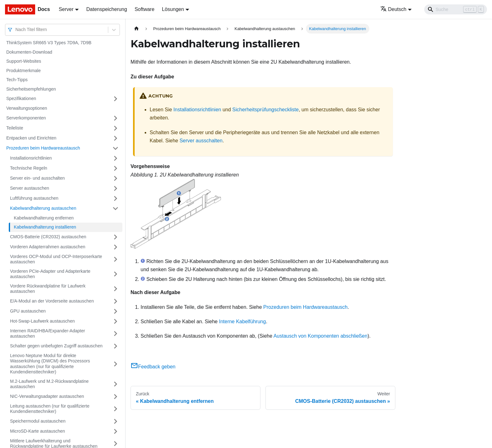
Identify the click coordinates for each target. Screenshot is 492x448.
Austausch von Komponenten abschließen (320, 336)
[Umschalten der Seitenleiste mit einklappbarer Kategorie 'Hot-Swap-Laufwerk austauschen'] (115, 321)
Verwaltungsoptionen (27, 108)
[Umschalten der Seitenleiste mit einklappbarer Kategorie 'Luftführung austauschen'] (115, 198)
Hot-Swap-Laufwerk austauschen (42, 321)
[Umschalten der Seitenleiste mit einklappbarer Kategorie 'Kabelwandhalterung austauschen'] (115, 208)
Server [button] (66, 9)
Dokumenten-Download (29, 52)
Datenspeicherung (107, 9)
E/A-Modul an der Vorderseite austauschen (52, 301)
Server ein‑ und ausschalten (37, 178)
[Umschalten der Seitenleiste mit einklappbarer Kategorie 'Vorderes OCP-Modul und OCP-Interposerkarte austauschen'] (115, 259)
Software (144, 9)
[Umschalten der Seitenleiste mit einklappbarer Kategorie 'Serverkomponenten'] (115, 118)
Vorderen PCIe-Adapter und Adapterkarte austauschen (50, 274)
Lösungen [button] (173, 9)
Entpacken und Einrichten (31, 138)
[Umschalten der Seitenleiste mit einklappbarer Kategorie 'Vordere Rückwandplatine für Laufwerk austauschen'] (115, 289)
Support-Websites (24, 61)
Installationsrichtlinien (31, 158)
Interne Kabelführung (242, 322)
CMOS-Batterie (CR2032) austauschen (48, 237)
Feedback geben (153, 367)
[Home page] (136, 29)
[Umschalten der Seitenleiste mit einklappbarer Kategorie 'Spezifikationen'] (115, 99)
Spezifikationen (21, 98)
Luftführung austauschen (34, 198)
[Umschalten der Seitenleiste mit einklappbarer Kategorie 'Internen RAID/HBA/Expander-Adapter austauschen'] (115, 334)
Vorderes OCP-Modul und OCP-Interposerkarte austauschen (56, 259)
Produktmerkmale (24, 71)
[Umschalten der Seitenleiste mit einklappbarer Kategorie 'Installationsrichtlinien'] (115, 158)
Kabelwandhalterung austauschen (43, 208)
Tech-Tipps (17, 80)
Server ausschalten (201, 141)
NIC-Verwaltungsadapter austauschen (47, 396)
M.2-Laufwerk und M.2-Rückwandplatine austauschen (49, 384)
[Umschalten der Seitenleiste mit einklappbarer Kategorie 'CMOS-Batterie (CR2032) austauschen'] (115, 237)
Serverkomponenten (26, 118)
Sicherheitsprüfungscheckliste (265, 110)
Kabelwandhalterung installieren (45, 227)
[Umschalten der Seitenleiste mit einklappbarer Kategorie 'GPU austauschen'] (115, 311)
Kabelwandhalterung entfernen (44, 218)
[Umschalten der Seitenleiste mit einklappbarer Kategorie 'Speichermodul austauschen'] (115, 421)
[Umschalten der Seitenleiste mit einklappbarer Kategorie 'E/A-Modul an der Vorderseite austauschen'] (115, 301)
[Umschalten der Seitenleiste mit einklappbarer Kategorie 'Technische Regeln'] (115, 168)
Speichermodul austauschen (38, 421)
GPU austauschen (28, 311)
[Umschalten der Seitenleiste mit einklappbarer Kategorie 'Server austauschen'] (115, 188)
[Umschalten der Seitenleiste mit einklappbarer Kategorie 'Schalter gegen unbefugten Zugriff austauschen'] (115, 346)
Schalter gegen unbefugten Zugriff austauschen (56, 346)
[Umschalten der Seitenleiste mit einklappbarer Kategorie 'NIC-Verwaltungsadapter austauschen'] (115, 397)
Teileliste (15, 128)
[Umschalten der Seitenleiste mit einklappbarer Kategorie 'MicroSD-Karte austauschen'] (115, 431)
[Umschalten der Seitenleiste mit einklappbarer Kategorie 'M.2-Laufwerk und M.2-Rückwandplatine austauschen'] (115, 384)
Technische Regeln (29, 168)
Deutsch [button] (393, 9)
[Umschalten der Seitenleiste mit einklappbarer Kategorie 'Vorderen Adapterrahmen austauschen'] (115, 247)
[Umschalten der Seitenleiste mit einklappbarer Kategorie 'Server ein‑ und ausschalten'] (115, 178)
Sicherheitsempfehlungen (31, 89)
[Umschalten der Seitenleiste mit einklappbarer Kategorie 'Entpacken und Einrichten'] (115, 138)
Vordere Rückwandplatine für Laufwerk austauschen (48, 289)
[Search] (456, 9)
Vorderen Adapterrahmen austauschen (48, 247)
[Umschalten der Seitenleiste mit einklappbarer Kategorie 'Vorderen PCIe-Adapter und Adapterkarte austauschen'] (115, 274)
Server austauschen (30, 188)
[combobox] (16, 30)
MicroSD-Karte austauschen (37, 431)
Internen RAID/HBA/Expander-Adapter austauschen (48, 334)
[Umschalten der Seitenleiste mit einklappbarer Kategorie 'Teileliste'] (115, 128)
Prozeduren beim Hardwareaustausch (43, 148)
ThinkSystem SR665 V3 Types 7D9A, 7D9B (49, 43)
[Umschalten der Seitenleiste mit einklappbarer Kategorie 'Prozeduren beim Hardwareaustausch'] (115, 148)
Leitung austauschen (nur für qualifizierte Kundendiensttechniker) (50, 409)
